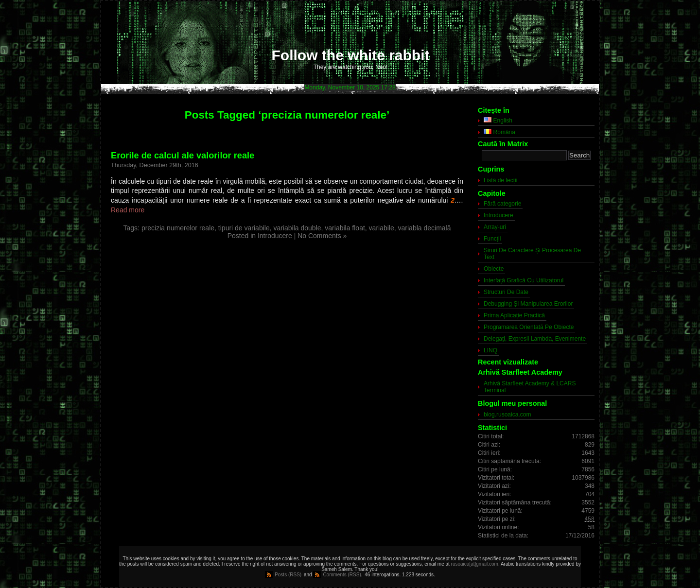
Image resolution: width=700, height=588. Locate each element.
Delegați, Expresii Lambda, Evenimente (535, 339)
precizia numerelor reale (178, 228)
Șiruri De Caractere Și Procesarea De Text (532, 254)
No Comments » (322, 236)
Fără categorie (502, 204)
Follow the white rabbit (351, 55)
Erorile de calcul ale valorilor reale (183, 156)
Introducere (275, 236)
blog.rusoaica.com (507, 415)
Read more (128, 210)
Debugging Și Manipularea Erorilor (528, 304)
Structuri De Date (506, 292)
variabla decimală (425, 228)
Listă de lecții (500, 180)
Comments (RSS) (342, 575)
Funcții (492, 239)
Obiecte (494, 269)
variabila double (297, 228)
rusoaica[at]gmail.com (475, 564)
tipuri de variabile (244, 228)
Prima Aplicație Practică (514, 315)
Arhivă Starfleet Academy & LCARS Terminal (530, 387)
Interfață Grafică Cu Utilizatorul (524, 280)
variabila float (345, 228)
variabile (382, 228)
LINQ (490, 350)
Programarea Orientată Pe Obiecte (529, 327)
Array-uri (495, 227)
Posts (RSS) (288, 575)
